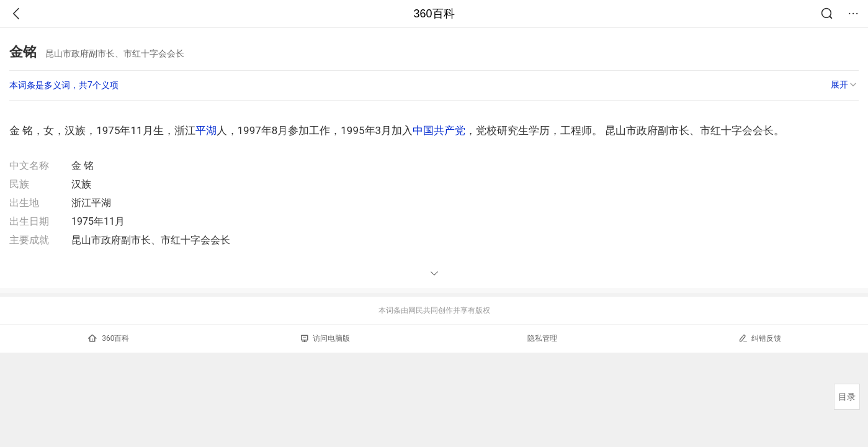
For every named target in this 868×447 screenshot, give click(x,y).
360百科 (434, 14)
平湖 (206, 130)
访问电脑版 (325, 338)
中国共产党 (439, 130)
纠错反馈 (760, 338)
